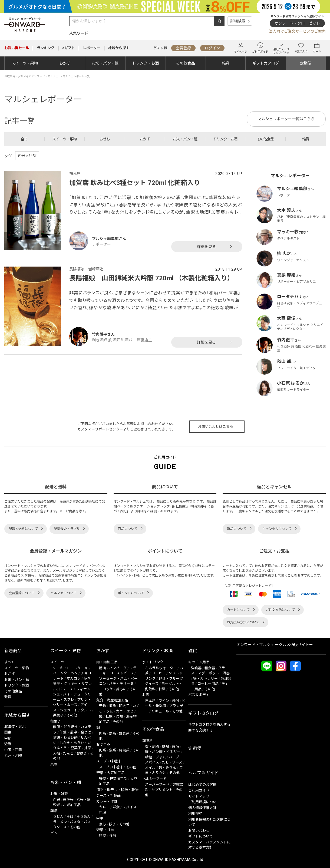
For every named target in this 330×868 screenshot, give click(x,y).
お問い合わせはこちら (216, 427)
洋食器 (196, 668)
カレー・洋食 (107, 801)
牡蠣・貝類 (114, 716)
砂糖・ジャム (155, 757)
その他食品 (186, 63)
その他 (72, 715)
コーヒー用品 (208, 684)
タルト (86, 710)
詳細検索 (238, 21)
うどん (58, 817)
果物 (54, 764)
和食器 (210, 668)
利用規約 (195, 814)
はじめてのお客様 (202, 785)
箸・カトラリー (205, 679)
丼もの (121, 689)
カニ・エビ (125, 711)
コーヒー (159, 673)
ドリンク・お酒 (146, 63)
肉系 (103, 733)
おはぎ (82, 753)
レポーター (92, 48)
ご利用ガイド (260, 48)
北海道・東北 (15, 727)
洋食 (116, 807)
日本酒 (150, 701)
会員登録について (22, 593)
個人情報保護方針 (202, 808)
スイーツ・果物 (25, 63)
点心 (103, 824)
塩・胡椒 (152, 747)
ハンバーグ (118, 668)
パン (54, 833)
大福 (57, 753)
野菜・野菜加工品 (113, 779)
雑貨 (226, 63)
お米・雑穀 (59, 794)
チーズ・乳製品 (108, 795)
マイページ (240, 48)
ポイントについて (131, 593)
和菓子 (56, 721)
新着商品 (13, 651)
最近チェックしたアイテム (281, 48)
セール (17, 48)
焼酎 (176, 701)
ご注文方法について (280, 610)
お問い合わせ (199, 831)
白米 (57, 800)
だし (166, 762)
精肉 (103, 668)
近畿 (8, 744)
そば (70, 817)
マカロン (74, 679)
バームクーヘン (65, 673)
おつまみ (103, 744)
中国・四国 (13, 750)
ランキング (46, 48)
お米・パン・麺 (105, 63)
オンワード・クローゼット (297, 23)
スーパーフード (157, 784)
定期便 (306, 63)
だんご (68, 753)
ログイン (212, 48)
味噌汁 (118, 767)
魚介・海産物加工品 (112, 700)
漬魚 (113, 706)
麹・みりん (167, 768)
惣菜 (103, 836)
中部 (8, 738)
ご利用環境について (204, 802)
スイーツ (57, 662)
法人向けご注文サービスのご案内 (297, 31)
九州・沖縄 (13, 756)
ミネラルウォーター (161, 668)
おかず (65, 63)
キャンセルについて (277, 529)
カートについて (238, 610)
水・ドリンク (153, 662)
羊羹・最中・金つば (75, 732)
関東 (8, 732)
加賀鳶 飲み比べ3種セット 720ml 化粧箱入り (135, 183)
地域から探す (119, 48)
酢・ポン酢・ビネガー (163, 752)
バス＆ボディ (199, 695)
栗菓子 (58, 715)
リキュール (160, 711)
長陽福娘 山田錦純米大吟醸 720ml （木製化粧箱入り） (151, 278)
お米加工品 (72, 805)
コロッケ (106, 689)
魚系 (113, 733)
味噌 (166, 747)
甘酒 (162, 689)
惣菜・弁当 (105, 830)
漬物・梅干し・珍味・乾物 (117, 790)
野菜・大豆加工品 (110, 773)
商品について (128, 529)
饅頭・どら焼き (65, 727)
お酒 (146, 695)
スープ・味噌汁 (108, 761)
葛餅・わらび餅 (65, 737)
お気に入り (301, 48)
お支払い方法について (243, 622)
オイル (150, 768)
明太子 (124, 706)
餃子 (113, 824)
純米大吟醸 (27, 156)
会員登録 (183, 48)
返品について (237, 529)
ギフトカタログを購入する (209, 724)
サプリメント (162, 790)
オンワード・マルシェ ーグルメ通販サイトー (275, 645)
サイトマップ (199, 796)
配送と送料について (23, 529)
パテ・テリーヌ (121, 684)
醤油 (176, 747)
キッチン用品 (199, 662)
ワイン (164, 701)
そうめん (84, 817)
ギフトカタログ (266, 63)
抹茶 (88, 748)
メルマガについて (64, 593)
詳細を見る (206, 247)
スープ (104, 767)
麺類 (54, 811)
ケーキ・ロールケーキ (71, 668)
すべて (9, 662)
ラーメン (60, 822)
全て (24, 139)
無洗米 (68, 800)
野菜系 (124, 733)
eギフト (69, 48)
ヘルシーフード (154, 779)
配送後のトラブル (67, 529)
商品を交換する (201, 730)
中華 (100, 818)
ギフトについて (201, 836)
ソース (177, 762)
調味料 (148, 741)
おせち (105, 139)
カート (317, 48)
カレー (104, 807)
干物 (103, 706)
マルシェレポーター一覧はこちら (286, 119)
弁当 (113, 836)
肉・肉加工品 (107, 662)
